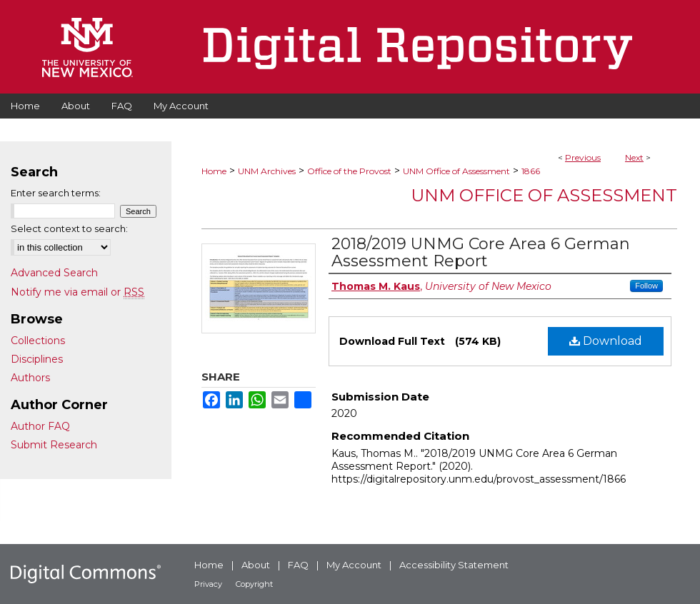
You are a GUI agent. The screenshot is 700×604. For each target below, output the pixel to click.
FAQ (298, 565)
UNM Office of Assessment (456, 171)
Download (606, 341)
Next (634, 157)
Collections (38, 341)
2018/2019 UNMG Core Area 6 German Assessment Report (481, 252)
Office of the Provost (349, 171)
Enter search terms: (56, 193)
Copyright (254, 584)
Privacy (208, 584)
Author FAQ (40, 426)
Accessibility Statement (454, 565)
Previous (583, 157)
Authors (30, 378)
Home (214, 171)
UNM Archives (267, 171)
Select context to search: (69, 228)
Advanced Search (54, 273)
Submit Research (54, 445)
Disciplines (37, 359)
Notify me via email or (77, 292)
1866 (531, 171)
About (256, 565)
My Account (354, 565)
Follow (646, 286)
